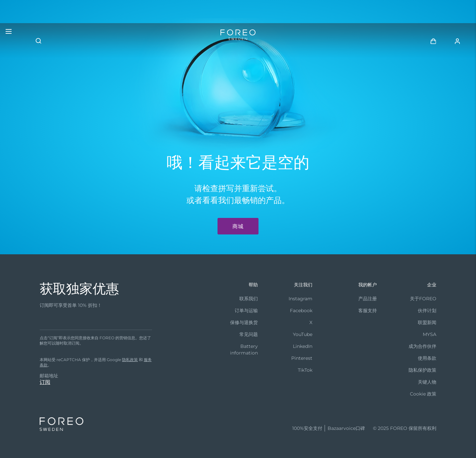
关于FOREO (423, 299)
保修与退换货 (244, 322)
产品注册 (368, 299)
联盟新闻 (427, 322)
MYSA (430, 334)
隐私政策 (130, 360)
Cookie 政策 (423, 394)
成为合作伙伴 (422, 346)
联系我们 (249, 299)
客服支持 (368, 311)
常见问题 (249, 334)
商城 (238, 226)
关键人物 (427, 382)
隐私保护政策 (422, 370)
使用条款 (427, 358)
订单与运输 (246, 311)
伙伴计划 (427, 311)
